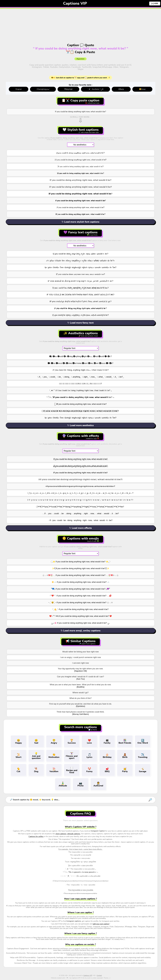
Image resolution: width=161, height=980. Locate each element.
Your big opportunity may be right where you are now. (80, 669)
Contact (99, 976)
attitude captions (74, 834)
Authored (98, 784)
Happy (18, 741)
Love (89, 741)
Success (72, 741)
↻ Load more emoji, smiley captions (81, 631)
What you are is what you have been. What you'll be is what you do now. (81, 685)
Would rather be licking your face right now (81, 652)
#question (80, 59)
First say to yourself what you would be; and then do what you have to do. (80, 704)
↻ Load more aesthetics (80, 425)
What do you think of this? (80, 698)
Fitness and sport (72, 756)
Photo (81, 784)
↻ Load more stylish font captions (80, 222)
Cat (18, 770)
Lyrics (89, 756)
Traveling (143, 756)
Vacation (54, 770)
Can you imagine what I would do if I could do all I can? (80, 677)
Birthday (107, 756)
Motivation (54, 756)
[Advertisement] (81, 23)
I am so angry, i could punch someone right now (80, 657)
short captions (61, 834)
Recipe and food (72, 770)
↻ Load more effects (80, 528)
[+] (153, 4)
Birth (125, 756)
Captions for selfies (36, 837)
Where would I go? (80, 693)
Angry (54, 741)
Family (107, 741)
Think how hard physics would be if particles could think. (80, 712)
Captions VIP (75, 4)
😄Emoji (142, 89)
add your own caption (101, 924)
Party (125, 770)
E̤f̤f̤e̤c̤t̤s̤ (121, 89)
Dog (36, 770)
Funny (89, 770)
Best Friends (125, 741)
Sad (36, 741)
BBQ (107, 770)
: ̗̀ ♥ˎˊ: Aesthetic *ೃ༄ (96, 89)
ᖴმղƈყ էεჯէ (68, 89)
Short (18, 756)
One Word (143, 741)
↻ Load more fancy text (80, 323)
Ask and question (36, 756)
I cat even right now (80, 663)
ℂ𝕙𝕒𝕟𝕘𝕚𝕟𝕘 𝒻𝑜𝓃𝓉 (43, 89)
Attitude (63, 784)
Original (19, 89)
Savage (143, 770)
